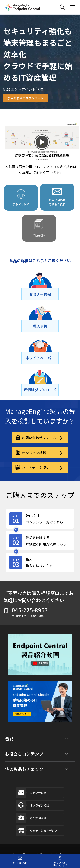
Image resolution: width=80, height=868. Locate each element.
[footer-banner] (40, 705)
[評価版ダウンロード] (40, 390)
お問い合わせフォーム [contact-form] (39, 438)
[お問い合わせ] (20, 861)
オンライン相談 (33, 805)
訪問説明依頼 (31, 818)
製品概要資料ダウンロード (25, 98)
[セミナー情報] (40, 294)
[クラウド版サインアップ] (60, 861)
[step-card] (40, 519)
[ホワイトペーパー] (40, 358)
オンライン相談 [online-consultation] (33, 453)
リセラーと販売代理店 (37, 831)
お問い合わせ (31, 793)
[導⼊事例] (40, 326)
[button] (40, 658)
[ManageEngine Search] (62, 7)
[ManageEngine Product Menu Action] (72, 7)
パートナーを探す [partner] (35, 468)
